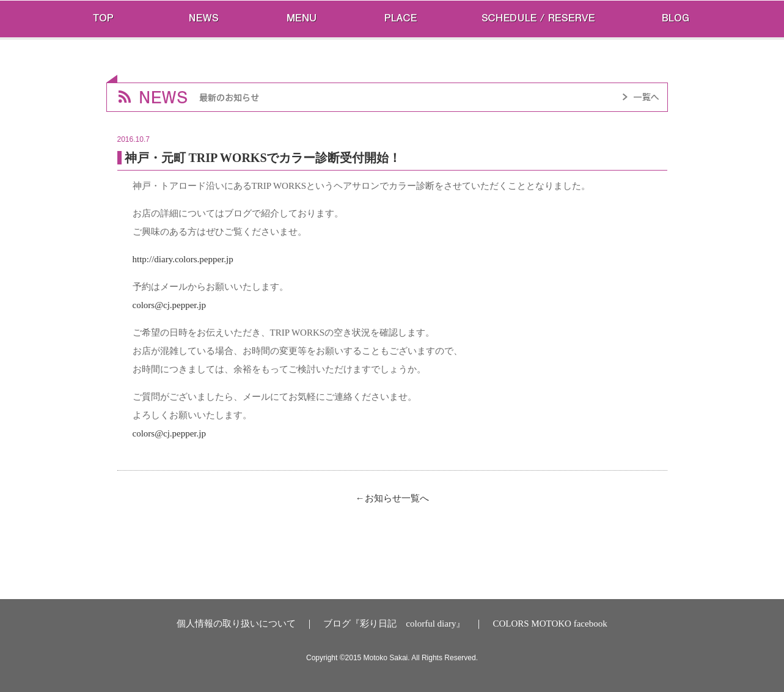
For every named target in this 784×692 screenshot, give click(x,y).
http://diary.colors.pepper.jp (183, 259)
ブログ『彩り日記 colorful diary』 (394, 624)
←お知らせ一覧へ (392, 498)
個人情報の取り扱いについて (236, 624)
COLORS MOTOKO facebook (550, 624)
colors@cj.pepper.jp (169, 305)
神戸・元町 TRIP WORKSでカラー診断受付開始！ (263, 158)
